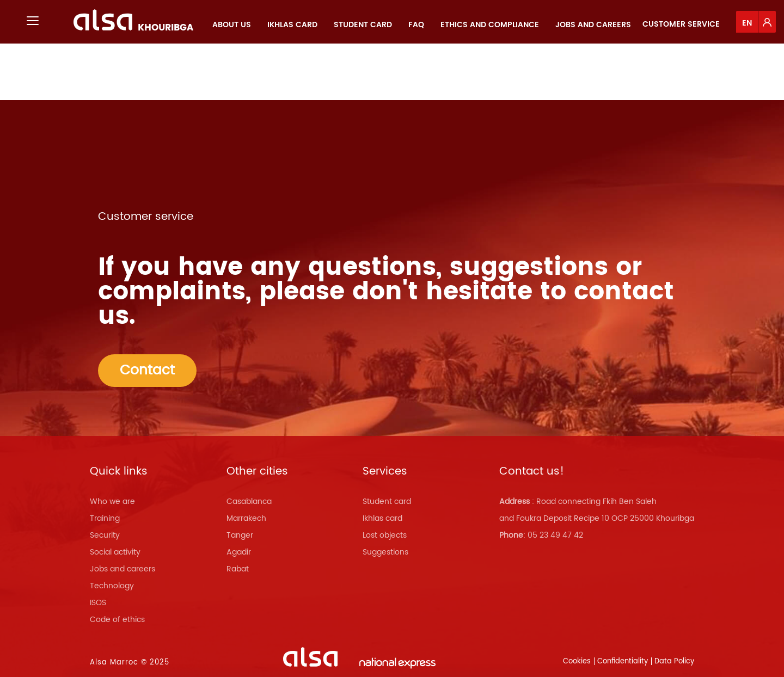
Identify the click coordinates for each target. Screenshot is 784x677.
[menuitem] (232, 25)
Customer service (681, 24)
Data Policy (674, 661)
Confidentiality (623, 661)
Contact (147, 370)
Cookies (577, 661)
